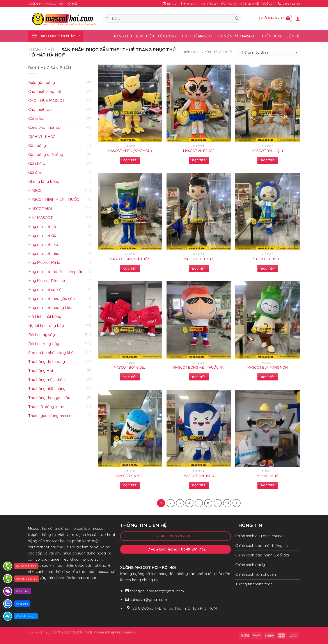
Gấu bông (37, 145)
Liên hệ (293, 36)
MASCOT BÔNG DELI (130, 367)
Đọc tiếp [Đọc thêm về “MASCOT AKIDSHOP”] (199, 160)
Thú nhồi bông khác (46, 406)
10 (227, 503)
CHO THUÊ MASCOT (47, 100)
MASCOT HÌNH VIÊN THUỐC (54, 199)
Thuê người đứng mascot (51, 415)
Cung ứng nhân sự (44, 127)
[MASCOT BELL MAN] (199, 212)
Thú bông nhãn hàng (47, 388)
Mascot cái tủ (268, 476)
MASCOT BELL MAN (199, 259)
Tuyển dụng (271, 36)
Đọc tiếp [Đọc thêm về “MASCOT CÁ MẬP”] (130, 485)
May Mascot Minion (45, 262)
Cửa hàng (167, 36)
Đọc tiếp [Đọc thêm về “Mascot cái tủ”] (268, 485)
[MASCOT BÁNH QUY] (268, 103)
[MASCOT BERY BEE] (268, 212)
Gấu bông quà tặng (46, 154)
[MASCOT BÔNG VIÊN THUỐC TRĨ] (199, 320)
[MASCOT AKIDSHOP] (199, 103)
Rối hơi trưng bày (44, 343)
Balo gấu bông (42, 82)
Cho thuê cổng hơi (44, 91)
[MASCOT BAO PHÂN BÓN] (130, 212)
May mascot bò (42, 226)
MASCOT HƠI (40, 208)
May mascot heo (43, 244)
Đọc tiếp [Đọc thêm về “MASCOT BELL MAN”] (199, 269)
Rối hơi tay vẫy (42, 334)
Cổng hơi (36, 118)
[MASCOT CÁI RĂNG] (199, 428)
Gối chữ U (37, 163)
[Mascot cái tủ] (268, 428)
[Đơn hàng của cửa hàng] (268, 52)
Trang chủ (122, 36)
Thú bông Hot (41, 370)
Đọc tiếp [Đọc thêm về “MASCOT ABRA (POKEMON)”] (130, 160)
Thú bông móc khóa (46, 379)
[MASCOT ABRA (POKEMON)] (130, 103)
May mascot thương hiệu (50, 307)
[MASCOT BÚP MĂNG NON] (268, 320)
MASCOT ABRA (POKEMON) (130, 151)
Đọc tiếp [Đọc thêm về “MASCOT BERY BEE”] (268, 269)
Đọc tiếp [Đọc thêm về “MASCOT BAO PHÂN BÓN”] (130, 269)
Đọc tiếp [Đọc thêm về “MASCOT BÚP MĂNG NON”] (268, 377)
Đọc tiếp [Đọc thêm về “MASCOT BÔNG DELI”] (130, 377)
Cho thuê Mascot (196, 36)
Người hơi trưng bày (46, 325)
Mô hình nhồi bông (45, 316)
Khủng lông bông (44, 181)
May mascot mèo (44, 253)
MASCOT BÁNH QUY (268, 151)
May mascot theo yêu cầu (51, 298)
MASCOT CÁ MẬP (130, 476)
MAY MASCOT (41, 217)
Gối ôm (35, 172)
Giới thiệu (145, 36)
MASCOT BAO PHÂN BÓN (130, 259)
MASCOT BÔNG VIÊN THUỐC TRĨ (199, 367)
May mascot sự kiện (46, 289)
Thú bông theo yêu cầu (49, 398)
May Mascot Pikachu (47, 280)
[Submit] (237, 18)
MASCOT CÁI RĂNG (199, 476)
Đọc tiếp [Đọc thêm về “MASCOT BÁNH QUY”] (268, 160)
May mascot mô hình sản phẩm (56, 271)
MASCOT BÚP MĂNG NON (268, 367)
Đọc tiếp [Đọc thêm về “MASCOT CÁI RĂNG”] (199, 485)
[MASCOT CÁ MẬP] (130, 428)
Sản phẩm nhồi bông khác (52, 352)
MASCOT (36, 190)
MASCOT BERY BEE (268, 259)
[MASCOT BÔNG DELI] (130, 320)
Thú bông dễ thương (47, 361)
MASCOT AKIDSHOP (199, 151)
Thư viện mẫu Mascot (236, 36)
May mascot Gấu (43, 235)
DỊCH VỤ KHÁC (42, 136)
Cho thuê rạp (40, 109)
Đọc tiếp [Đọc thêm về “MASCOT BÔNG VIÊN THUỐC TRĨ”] (199, 377)
